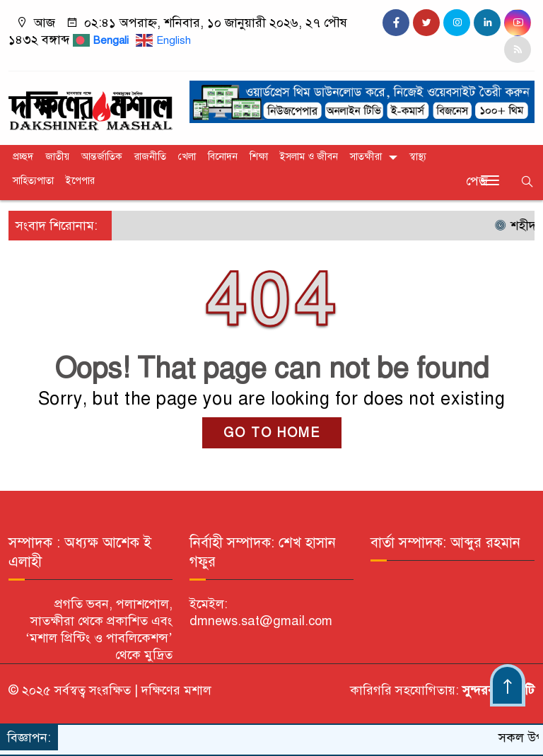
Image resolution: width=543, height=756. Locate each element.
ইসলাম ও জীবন (309, 157)
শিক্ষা (259, 157)
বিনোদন (223, 157)
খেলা (187, 157)
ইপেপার (80, 181)
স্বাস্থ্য (418, 157)
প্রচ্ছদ (23, 157)
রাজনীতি (150, 157)
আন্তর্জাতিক (102, 157)
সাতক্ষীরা (366, 157)
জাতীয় (57, 157)
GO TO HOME (272, 433)
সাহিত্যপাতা (33, 181)
